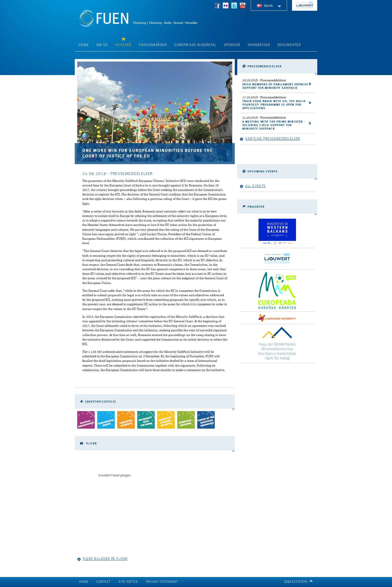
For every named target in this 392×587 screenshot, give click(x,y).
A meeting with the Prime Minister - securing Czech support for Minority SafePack (274, 125)
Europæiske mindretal (195, 45)
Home (84, 45)
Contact (103, 582)
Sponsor (232, 45)
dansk (273, 6)
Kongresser (259, 45)
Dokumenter (289, 45)
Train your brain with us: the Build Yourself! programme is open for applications (274, 105)
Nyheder (123, 45)
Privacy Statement (162, 582)
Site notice (128, 582)
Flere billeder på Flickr (102, 559)
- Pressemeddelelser (264, 80)
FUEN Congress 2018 (305, 5)
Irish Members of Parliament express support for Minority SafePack (275, 86)
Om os (102, 45)
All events (253, 186)
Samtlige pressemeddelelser (270, 139)
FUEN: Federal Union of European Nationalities (104, 18)
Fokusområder (153, 45)
